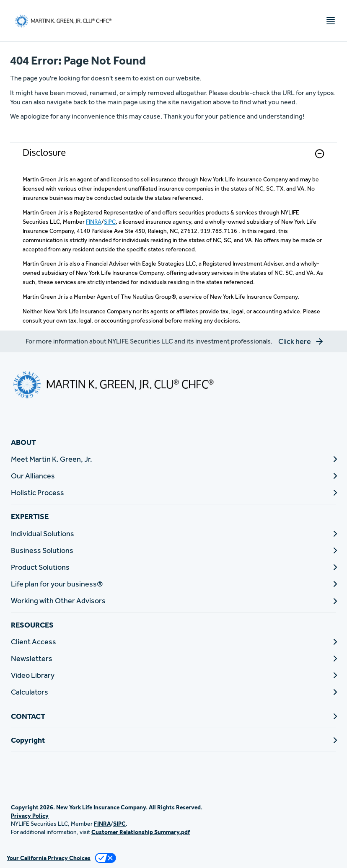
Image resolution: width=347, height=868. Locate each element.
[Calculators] (173, 692)
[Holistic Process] (173, 492)
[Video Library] (173, 675)
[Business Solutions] (173, 550)
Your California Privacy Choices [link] (49, 858)
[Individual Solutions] (173, 533)
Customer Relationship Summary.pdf (141, 832)
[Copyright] (173, 740)
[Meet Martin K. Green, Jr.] (173, 459)
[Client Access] (173, 642)
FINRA (94, 222)
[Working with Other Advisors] (173, 601)
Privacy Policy (30, 816)
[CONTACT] (173, 716)
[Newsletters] (173, 658)
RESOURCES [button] (32, 625)
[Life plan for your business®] (173, 584)
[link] (173, 159)
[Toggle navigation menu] (331, 21)
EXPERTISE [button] (30, 516)
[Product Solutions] (173, 567)
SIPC (110, 222)
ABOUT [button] (23, 442)
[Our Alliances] (173, 476)
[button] (320, 154)
